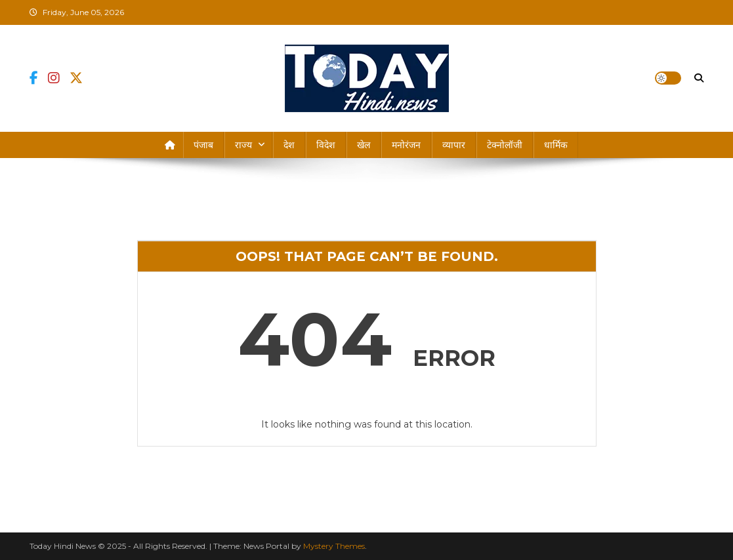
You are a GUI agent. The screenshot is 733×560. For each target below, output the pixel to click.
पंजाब (203, 145)
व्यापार (454, 145)
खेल (364, 145)
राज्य (243, 145)
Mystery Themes (334, 546)
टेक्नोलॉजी (505, 145)
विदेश (326, 145)
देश (289, 145)
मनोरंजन (406, 145)
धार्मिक (556, 145)
